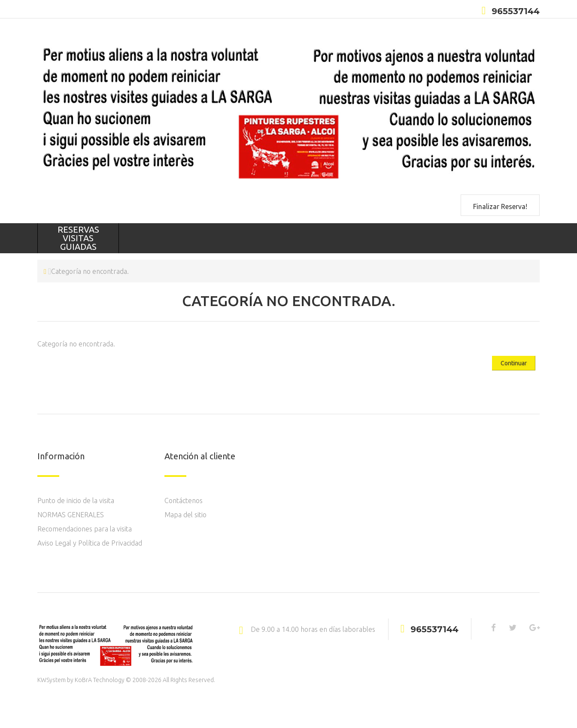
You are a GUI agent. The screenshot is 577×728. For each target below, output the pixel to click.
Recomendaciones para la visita (85, 529)
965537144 (516, 11)
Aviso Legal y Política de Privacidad (90, 543)
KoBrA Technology (100, 680)
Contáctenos (184, 500)
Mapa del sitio (185, 515)
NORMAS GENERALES (71, 515)
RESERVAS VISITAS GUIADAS (78, 238)
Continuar (514, 363)
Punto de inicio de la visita (76, 500)
